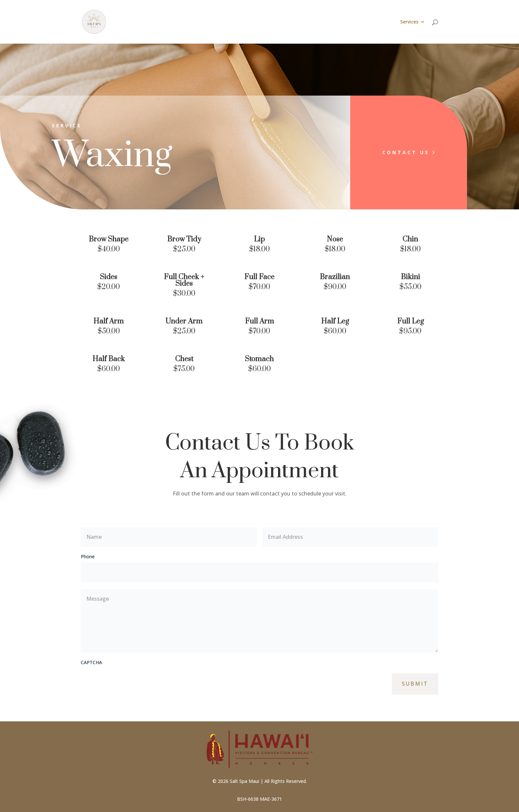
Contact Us (397, 152)
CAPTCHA (91, 662)
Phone (88, 556)
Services (409, 22)
